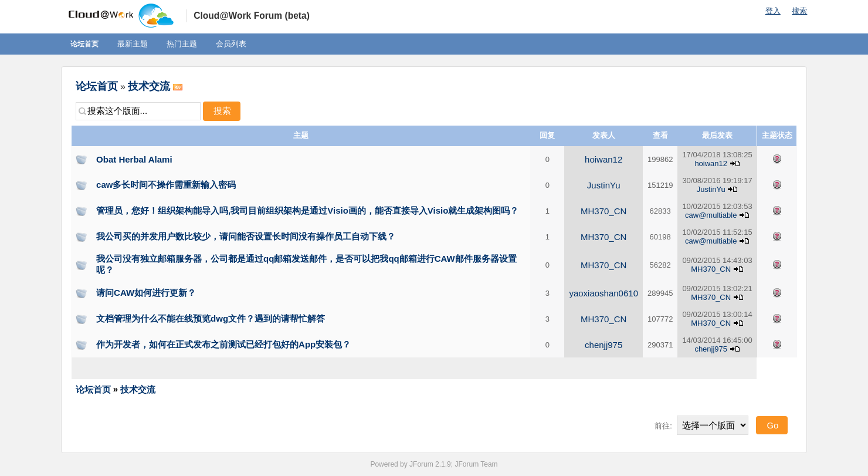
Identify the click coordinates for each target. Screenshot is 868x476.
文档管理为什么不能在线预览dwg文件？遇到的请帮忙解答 (211, 318)
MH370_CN (603, 211)
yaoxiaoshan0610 (603, 293)
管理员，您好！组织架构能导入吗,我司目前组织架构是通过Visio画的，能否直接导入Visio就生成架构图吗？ (307, 210)
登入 (773, 11)
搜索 (799, 11)
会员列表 (231, 44)
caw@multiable (711, 215)
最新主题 (133, 44)
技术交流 (149, 86)
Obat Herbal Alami (134, 159)
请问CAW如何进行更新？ (146, 293)
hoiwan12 (603, 159)
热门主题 (182, 44)
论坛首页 (84, 44)
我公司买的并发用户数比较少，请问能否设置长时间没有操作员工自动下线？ (246, 236)
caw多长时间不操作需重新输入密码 (166, 185)
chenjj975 (603, 345)
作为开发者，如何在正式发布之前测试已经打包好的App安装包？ (223, 344)
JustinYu (604, 185)
